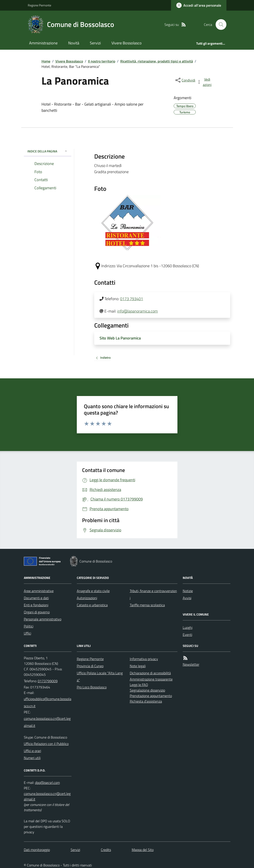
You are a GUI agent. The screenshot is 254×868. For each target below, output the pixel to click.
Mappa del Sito (143, 850)
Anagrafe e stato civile (93, 591)
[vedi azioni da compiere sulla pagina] (205, 82)
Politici (29, 626)
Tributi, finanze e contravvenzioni (153, 594)
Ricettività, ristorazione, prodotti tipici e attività (157, 61)
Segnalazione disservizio (147, 690)
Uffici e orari (32, 751)
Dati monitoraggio (37, 850)
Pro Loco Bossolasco (92, 687)
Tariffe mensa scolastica (147, 605)
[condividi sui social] (185, 80)
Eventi (187, 635)
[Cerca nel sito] (219, 25)
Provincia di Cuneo (90, 666)
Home (46, 61)
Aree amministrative (39, 591)
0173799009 (48, 681)
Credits (106, 850)
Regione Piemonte (40, 5)
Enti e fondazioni (36, 605)
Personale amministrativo (43, 619)
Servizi (95, 43)
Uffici (27, 633)
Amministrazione (43, 43)
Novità (74, 43)
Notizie (188, 591)
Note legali (138, 666)
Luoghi (188, 627)
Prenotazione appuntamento (151, 696)
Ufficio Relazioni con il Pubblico (46, 744)
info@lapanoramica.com (137, 311)
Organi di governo (37, 612)
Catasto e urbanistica (92, 605)
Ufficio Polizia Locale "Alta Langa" (100, 677)
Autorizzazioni (87, 598)
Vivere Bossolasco (127, 43)
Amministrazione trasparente (151, 679)
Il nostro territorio (102, 61)
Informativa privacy (144, 659)
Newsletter (191, 664)
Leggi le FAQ (139, 685)
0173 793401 (132, 299)
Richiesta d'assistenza (146, 701)
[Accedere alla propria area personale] (199, 5)
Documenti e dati (36, 598)
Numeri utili (32, 758)
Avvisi (187, 598)
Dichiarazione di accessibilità (150, 673)
